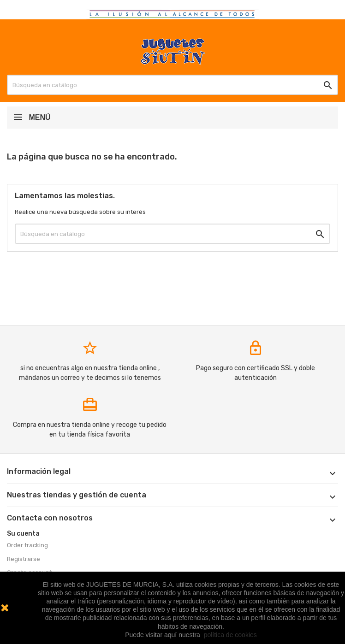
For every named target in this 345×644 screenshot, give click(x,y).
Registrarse (24, 559)
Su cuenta (23, 534)
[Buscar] (172, 85)
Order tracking (27, 545)
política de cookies (230, 635)
